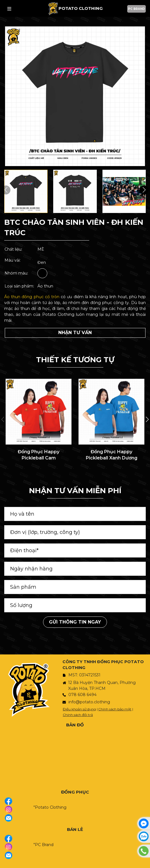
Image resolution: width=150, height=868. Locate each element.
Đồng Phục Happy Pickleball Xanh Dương (112, 455)
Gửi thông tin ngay (75, 622)
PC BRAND (136, 9)
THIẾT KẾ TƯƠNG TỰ (75, 360)
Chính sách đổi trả (78, 715)
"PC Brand (43, 845)
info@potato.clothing (89, 702)
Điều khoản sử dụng (79, 709)
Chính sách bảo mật (115, 709)
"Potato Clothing (50, 807)
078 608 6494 (82, 695)
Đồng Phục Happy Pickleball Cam (39, 455)
